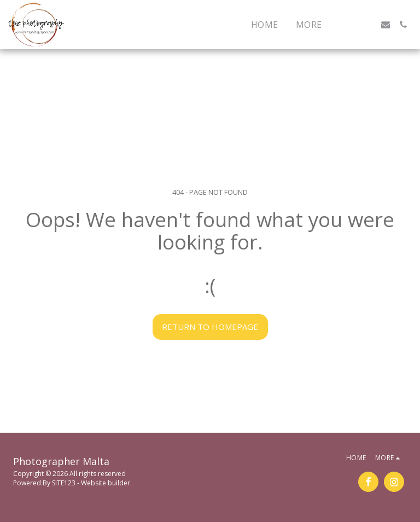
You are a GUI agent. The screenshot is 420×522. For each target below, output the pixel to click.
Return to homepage (210, 327)
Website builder (106, 483)
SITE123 (64, 483)
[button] (351, 25)
